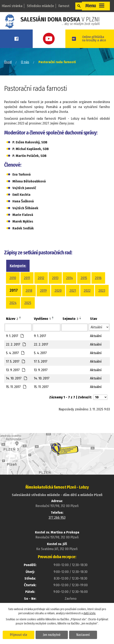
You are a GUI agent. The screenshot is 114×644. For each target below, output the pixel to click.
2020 (58, 301)
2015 (84, 289)
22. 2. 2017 (16, 355)
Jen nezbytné (53, 634)
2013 (55, 289)
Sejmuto (70, 329)
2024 (13, 313)
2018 (29, 301)
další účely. (90, 613)
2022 (87, 301)
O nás (25, 73)
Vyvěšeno (42, 329)
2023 (102, 301)
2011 (27, 289)
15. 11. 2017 (16, 397)
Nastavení (86, 634)
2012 (41, 289)
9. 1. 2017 (15, 347)
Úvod (8, 73)
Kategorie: (18, 276)
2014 (70, 289)
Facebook (19, 39)
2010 (13, 289)
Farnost (64, 6)
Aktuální (96, 347)
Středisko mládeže (40, 6)
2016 (98, 289)
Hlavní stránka (12, 6)
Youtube (57, 39)
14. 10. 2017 (17, 389)
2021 (73, 301)
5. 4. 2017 (15, 364)
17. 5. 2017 (16, 372)
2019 (43, 301)
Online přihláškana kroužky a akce (100, 44)
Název (12, 329)
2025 (28, 313)
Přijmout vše (19, 634)
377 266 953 (57, 528)
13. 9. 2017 (16, 381)
